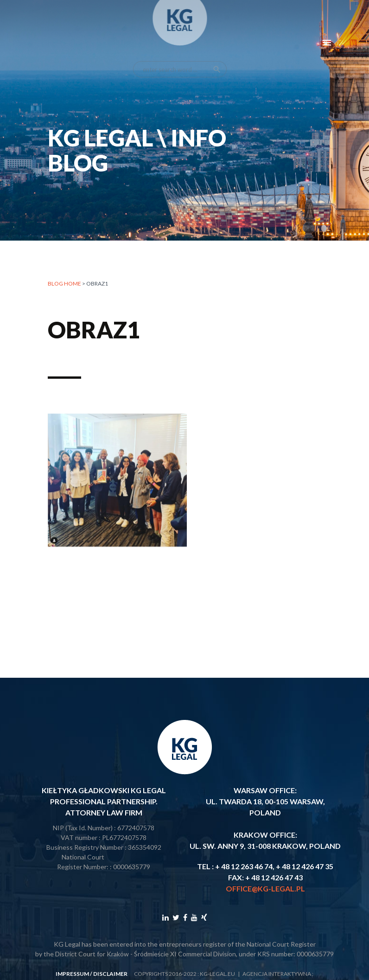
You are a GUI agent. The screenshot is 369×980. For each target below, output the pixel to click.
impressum (72, 974)
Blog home (64, 283)
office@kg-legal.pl (265, 888)
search (217, 62)
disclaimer (110, 974)
